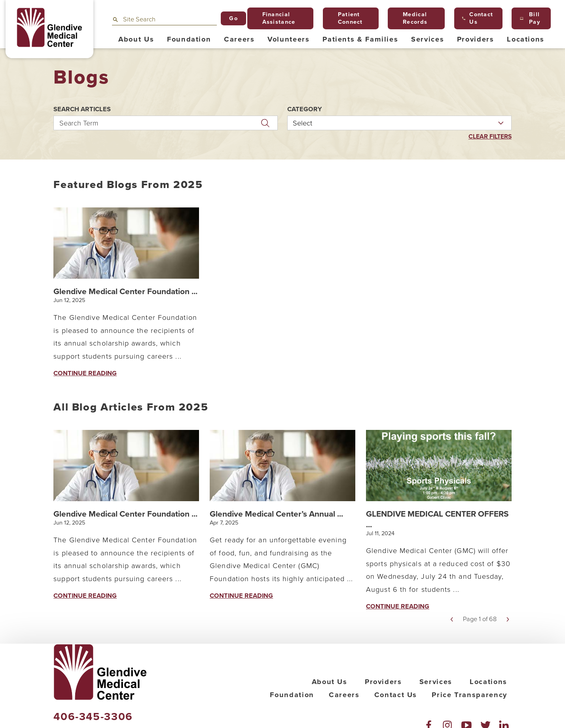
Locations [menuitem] (526, 39)
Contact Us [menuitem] (478, 18)
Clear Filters (488, 137)
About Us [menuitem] (136, 39)
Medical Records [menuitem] (412, 18)
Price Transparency (469, 720)
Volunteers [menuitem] (288, 39)
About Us (330, 707)
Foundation (292, 720)
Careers (344, 720)
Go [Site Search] (233, 18)
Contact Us (396, 720)
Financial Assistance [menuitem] (275, 18)
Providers (383, 707)
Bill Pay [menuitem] (530, 18)
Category (305, 109)
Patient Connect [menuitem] (347, 18)
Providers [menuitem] (476, 39)
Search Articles (82, 109)
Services (436, 707)
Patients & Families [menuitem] (360, 39)
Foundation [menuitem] (189, 39)
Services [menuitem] (428, 39)
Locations (488, 707)
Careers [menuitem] (239, 39)
